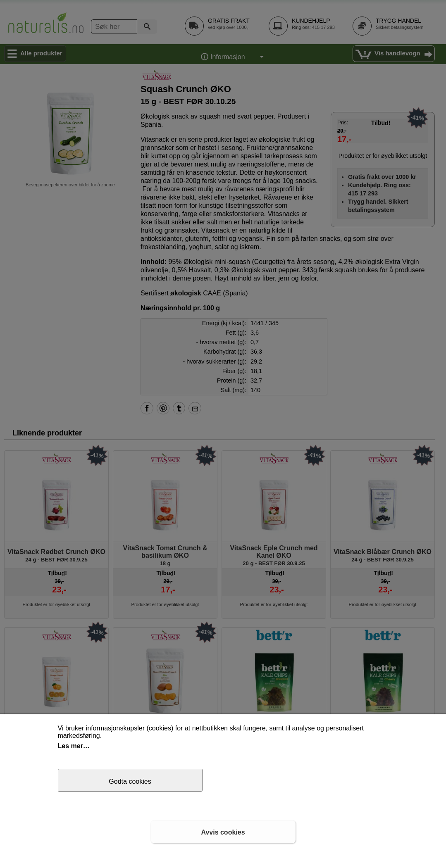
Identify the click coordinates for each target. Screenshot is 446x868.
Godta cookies (130, 781)
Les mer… (74, 746)
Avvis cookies (223, 832)
